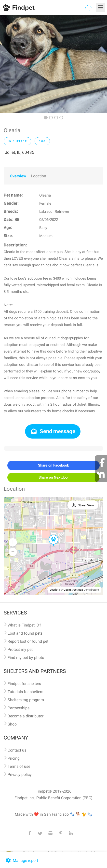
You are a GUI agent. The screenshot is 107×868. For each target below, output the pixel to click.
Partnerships (19, 708)
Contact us (17, 750)
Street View (86, 505)
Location (39, 176)
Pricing (14, 758)
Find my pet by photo (26, 658)
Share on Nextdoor (54, 477)
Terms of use (19, 766)
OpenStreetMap (73, 590)
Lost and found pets (25, 633)
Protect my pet (20, 649)
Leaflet (54, 590)
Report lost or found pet (28, 641)
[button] (50, 535)
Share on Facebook (53, 465)
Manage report (21, 861)
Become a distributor (26, 716)
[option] (53, 64)
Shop (12, 724)
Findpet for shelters (24, 684)
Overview (18, 176)
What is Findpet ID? (24, 625)
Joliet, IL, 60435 (20, 152)
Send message (53, 431)
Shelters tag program (26, 700)
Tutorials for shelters (25, 692)
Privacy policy (20, 775)
